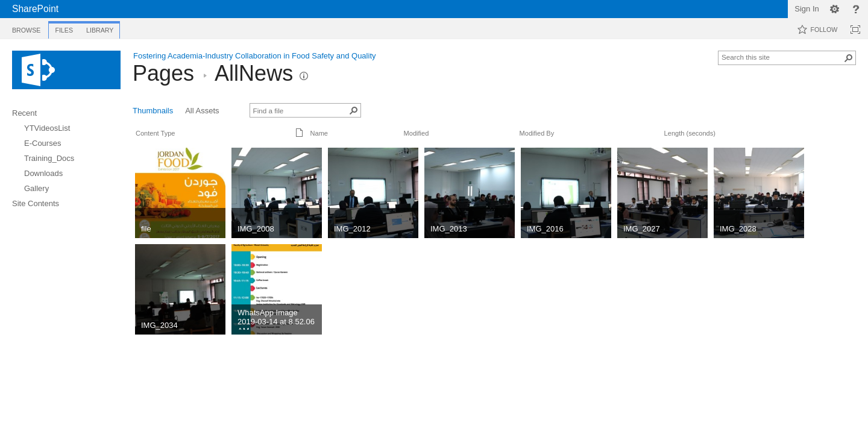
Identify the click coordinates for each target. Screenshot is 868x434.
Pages (163, 73)
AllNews (254, 73)
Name (319, 133)
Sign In (807, 9)
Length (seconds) (690, 133)
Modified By (537, 133)
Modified (417, 133)
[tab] (26, 28)
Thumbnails (153, 111)
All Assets (202, 111)
